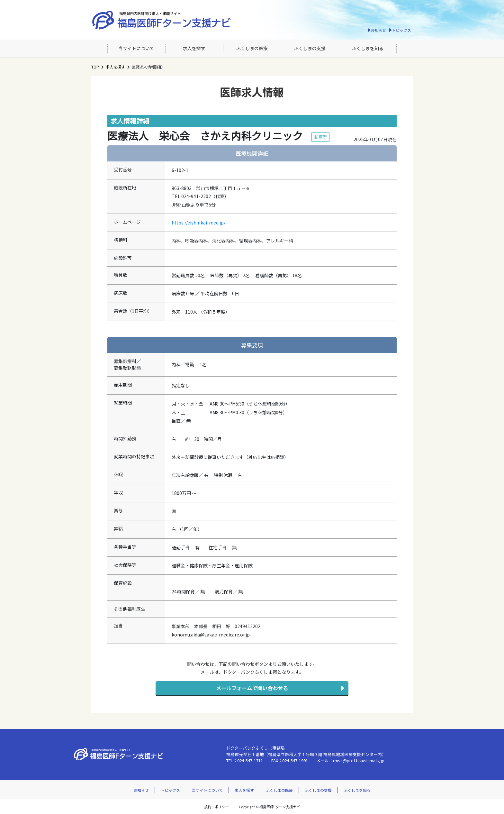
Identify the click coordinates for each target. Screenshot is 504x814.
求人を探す (194, 48)
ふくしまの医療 (252, 48)
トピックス (401, 30)
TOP (95, 67)
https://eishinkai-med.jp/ (198, 223)
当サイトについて (136, 48)
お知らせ (378, 30)
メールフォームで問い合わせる (252, 688)
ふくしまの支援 (310, 48)
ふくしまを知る (368, 48)
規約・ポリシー (216, 807)
